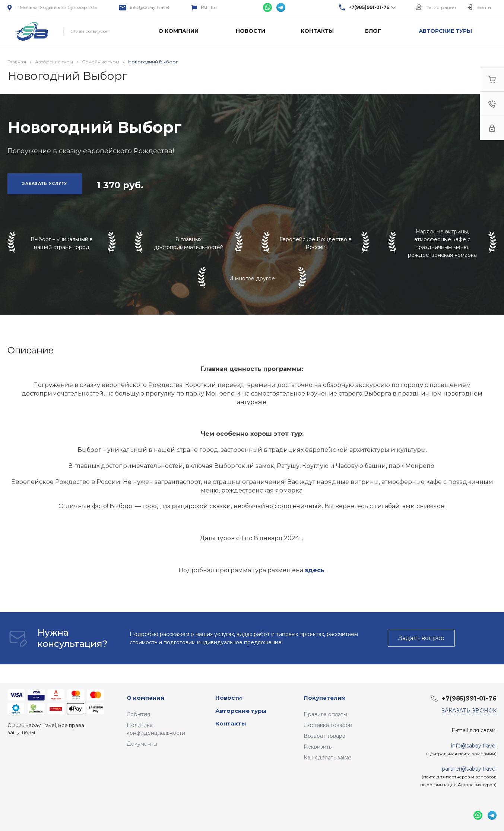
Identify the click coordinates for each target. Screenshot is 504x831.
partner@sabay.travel (469, 769)
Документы (142, 744)
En (214, 7)
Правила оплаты (325, 714)
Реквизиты (318, 747)
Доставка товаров (328, 725)
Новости (229, 698)
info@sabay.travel (150, 7)
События (138, 714)
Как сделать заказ (328, 758)
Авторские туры (241, 711)
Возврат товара (324, 736)
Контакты (231, 723)
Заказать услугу (45, 184)
